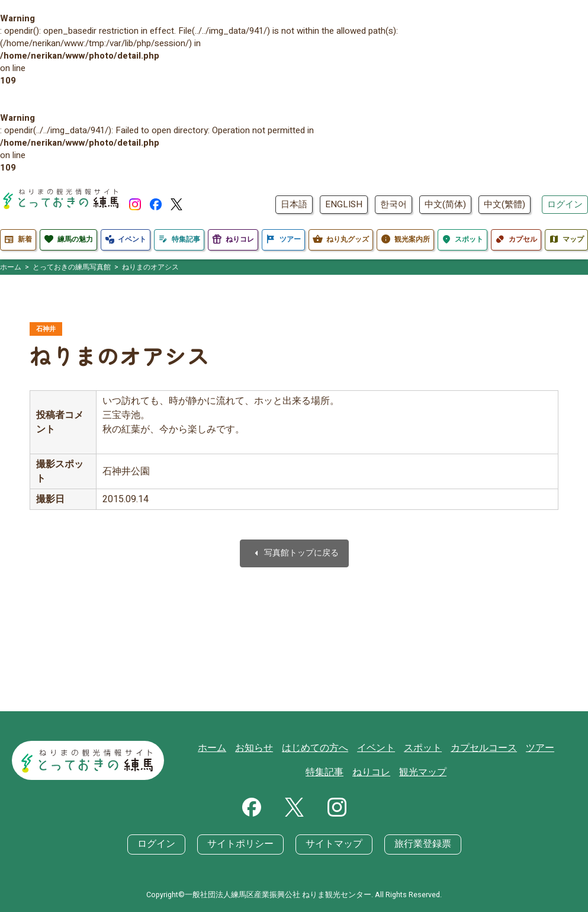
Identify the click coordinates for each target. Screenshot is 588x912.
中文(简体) (445, 204)
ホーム (201, 749)
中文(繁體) (505, 204)
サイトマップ (332, 844)
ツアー (512, 749)
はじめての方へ (299, 749)
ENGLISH (344, 204)
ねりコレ (352, 773)
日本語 (294, 204)
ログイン (565, 204)
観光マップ (401, 773)
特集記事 (552, 749)
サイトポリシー (243, 844)
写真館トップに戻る (294, 555)
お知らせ (241, 749)
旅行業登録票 (416, 844)
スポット (401, 749)
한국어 (393, 204)
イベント (356, 749)
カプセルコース (459, 749)
